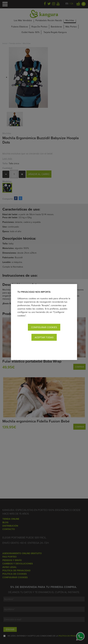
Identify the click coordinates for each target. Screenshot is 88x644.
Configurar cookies (44, 327)
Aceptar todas (44, 337)
